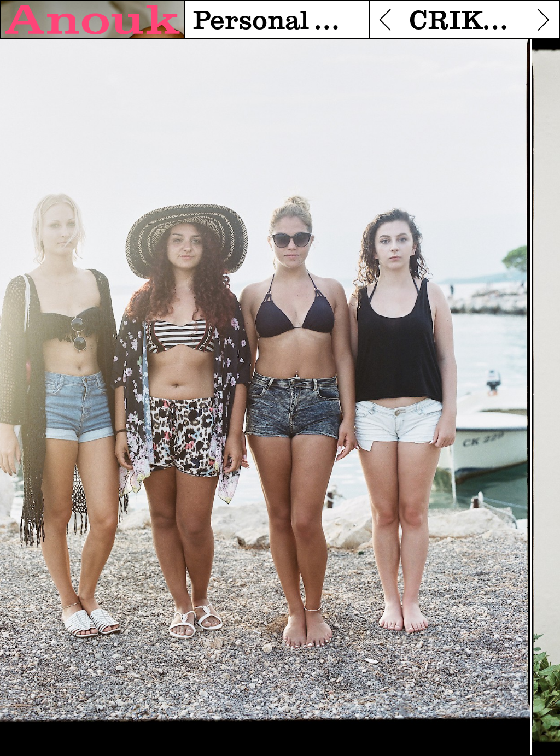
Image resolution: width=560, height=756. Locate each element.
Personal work (276, 21)
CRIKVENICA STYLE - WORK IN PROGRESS (464, 21)
